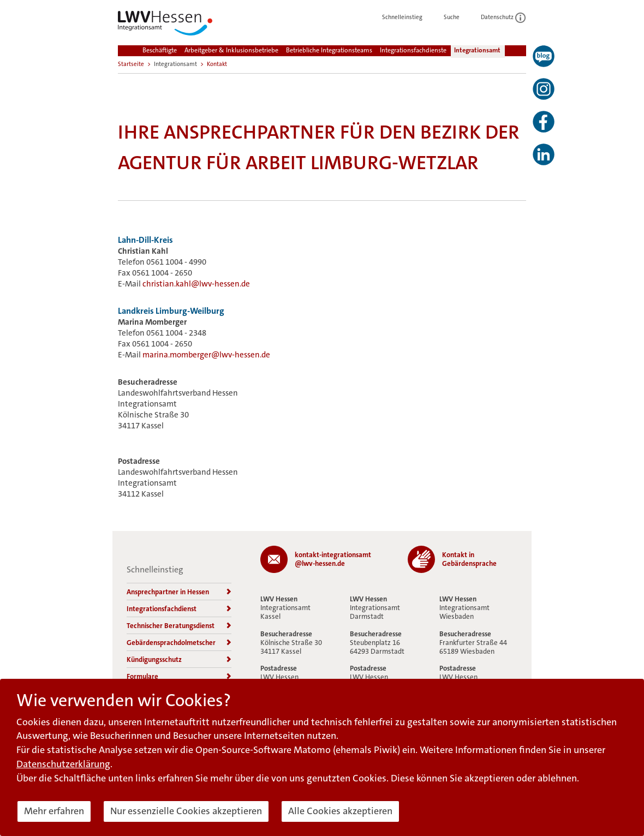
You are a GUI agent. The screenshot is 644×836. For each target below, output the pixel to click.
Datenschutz (503, 17)
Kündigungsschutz (179, 659)
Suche (458, 17)
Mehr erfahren (54, 811)
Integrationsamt (477, 50)
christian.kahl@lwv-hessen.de (196, 284)
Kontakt (217, 64)
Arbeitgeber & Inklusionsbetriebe (231, 50)
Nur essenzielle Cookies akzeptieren (186, 811)
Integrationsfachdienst (179, 609)
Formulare (179, 676)
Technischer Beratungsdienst (179, 626)
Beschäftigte (160, 50)
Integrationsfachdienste (413, 50)
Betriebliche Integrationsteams (329, 50)
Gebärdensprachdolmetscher (179, 643)
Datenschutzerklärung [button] (63, 764)
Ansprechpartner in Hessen (179, 592)
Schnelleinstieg (408, 17)
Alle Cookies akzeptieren (340, 811)
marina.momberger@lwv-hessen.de (206, 355)
